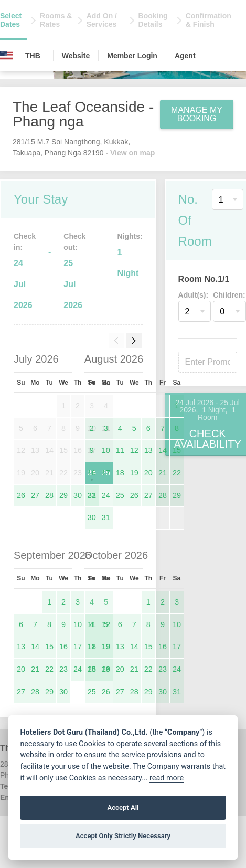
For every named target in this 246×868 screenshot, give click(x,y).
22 (177, 473)
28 (49, 495)
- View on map (130, 153)
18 (120, 473)
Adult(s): (194, 295)
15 (177, 450)
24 (106, 495)
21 (163, 473)
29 (63, 495)
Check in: (25, 242)
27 (35, 495)
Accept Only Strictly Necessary (123, 836)
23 (92, 495)
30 (78, 495)
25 (120, 495)
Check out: (74, 242)
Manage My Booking (197, 114)
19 (134, 473)
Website (76, 56)
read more (167, 778)
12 (134, 450)
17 (106, 473)
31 (106, 517)
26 (21, 495)
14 (163, 450)
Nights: (130, 236)
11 (120, 450)
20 (148, 473)
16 (92, 473)
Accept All (123, 807)
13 (148, 450)
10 (106, 450)
